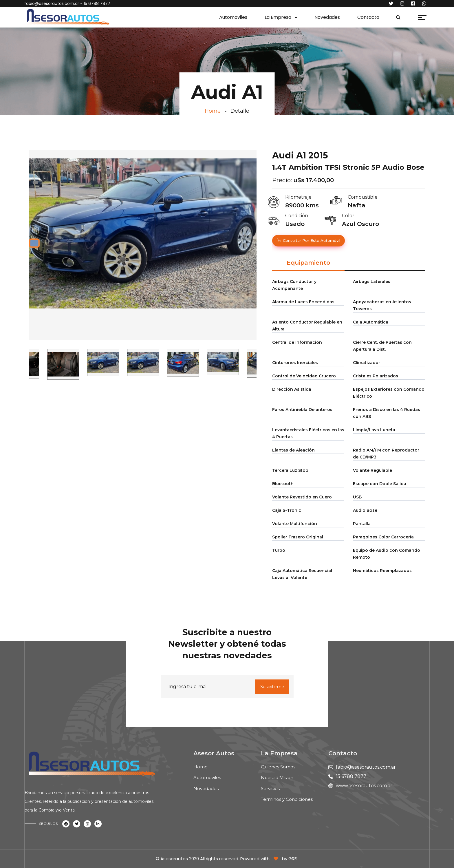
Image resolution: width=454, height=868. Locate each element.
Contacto (368, 17)
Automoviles (233, 17)
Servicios (270, 788)
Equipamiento (308, 263)
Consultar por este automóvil (309, 240)
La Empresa (278, 17)
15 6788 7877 (351, 776)
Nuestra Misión (277, 777)
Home (213, 111)
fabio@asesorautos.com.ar (52, 3)
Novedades (327, 17)
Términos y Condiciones (287, 799)
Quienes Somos (278, 767)
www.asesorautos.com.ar (364, 786)
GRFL (293, 859)
